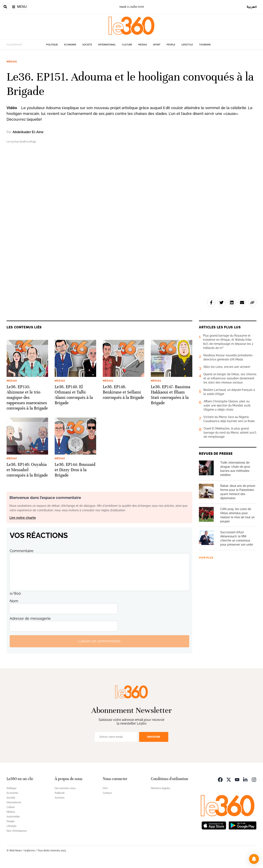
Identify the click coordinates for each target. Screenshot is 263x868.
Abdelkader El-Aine (28, 132)
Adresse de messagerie (30, 618)
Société (87, 45)
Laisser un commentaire (99, 641)
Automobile (13, 817)
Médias (143, 45)
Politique (52, 45)
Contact (107, 793)
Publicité (60, 793)
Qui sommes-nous (65, 788)
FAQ (105, 788)
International (107, 45)
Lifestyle (187, 45)
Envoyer (154, 737)
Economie (70, 45)
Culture (127, 45)
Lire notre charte (23, 518)
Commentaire (22, 551)
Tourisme (205, 45)
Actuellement (14, 45)
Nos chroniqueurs (17, 831)
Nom (14, 601)
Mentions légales (160, 788)
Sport (157, 45)
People (171, 45)
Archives (60, 798)
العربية (252, 7)
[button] (254, 859)
